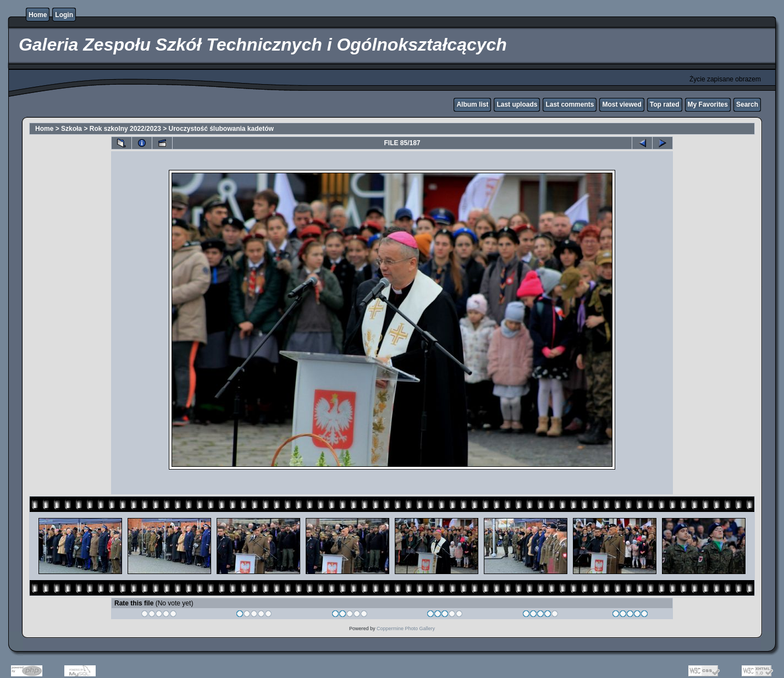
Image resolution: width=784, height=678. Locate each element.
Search (747, 104)
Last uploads (517, 104)
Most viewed (622, 104)
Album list (472, 104)
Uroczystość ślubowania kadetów (221, 129)
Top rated (665, 104)
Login (64, 15)
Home (38, 15)
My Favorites (708, 104)
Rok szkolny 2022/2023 (125, 129)
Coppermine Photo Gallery (406, 629)
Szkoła (71, 129)
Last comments (570, 104)
